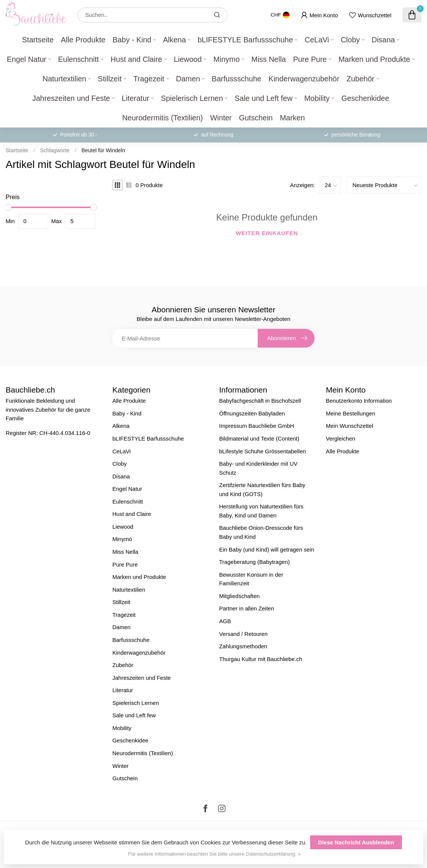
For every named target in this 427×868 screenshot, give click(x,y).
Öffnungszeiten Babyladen (252, 413)
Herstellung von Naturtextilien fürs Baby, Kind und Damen (261, 511)
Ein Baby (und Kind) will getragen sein (267, 549)
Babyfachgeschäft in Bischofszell (260, 401)
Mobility (317, 98)
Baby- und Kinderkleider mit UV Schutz (258, 468)
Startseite (38, 40)
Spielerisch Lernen (192, 98)
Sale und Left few (264, 98)
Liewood (188, 59)
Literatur (135, 98)
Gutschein (256, 118)
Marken (292, 118)
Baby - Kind (132, 40)
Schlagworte (55, 150)
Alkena (174, 40)
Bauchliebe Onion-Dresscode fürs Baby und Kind (261, 532)
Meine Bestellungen (351, 413)
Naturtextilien (64, 79)
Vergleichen (340, 438)
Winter (221, 118)
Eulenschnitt (78, 59)
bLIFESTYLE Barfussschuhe (245, 40)
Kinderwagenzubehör (304, 79)
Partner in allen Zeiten (247, 608)
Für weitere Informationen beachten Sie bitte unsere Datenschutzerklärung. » (214, 854)
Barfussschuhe (236, 79)
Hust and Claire (136, 59)
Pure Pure (310, 59)
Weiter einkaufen (267, 233)
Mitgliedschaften (239, 596)
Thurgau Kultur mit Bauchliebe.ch (261, 659)
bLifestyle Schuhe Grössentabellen (263, 451)
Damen (188, 79)
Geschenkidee (365, 98)
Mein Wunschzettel (349, 426)
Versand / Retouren (243, 634)
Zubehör (361, 79)
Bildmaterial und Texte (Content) (259, 438)
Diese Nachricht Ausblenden (356, 842)
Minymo (227, 59)
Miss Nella (269, 59)
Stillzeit (110, 79)
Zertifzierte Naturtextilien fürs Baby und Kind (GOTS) (262, 489)
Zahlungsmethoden (243, 646)
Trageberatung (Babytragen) (255, 562)
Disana (383, 40)
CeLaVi (317, 40)
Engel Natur (27, 59)
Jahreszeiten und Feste (71, 98)
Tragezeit (149, 79)
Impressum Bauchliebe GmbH (257, 426)
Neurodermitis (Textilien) (163, 118)
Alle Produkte (83, 40)
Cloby (350, 40)
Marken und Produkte (374, 59)
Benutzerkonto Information (359, 401)
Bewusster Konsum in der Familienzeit (251, 579)
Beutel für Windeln (103, 150)
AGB (225, 621)
